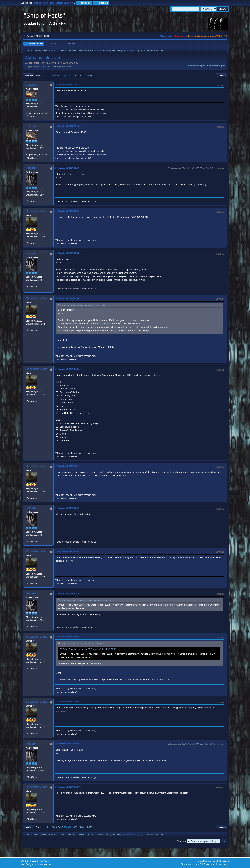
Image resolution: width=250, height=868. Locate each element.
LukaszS (32, 85)
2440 (81, 75)
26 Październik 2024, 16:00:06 (68, 298)
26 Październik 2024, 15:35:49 (68, 253)
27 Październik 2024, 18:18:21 (68, 593)
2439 (75, 75)
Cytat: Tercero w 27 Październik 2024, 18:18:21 (83, 644)
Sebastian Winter (37, 211)
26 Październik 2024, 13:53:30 (68, 168)
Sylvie (139, 50)
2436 (54, 75)
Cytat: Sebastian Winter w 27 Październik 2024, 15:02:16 (87, 600)
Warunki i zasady (211, 861)
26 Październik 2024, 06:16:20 (68, 85)
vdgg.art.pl (179, 36)
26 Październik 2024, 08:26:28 (68, 126)
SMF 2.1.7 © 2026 (28, 861)
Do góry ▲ (225, 861)
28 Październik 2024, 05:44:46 (68, 702)
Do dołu (28, 76)
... (50, 75)
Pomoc (200, 861)
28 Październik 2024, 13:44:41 (68, 744)
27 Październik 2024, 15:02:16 (68, 551)
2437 (60, 75)
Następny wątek (216, 66)
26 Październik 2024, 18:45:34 (68, 369)
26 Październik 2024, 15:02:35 (68, 211)
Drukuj (222, 76)
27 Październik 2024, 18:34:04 (68, 637)
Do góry (28, 827)
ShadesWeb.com (44, 864)
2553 (90, 75)
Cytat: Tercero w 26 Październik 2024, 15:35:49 (83, 305)
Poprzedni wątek (196, 66)
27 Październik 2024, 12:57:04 (68, 508)
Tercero (31, 168)
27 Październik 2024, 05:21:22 (68, 466)
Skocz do (181, 841)
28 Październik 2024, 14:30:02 (68, 787)
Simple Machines (44, 861)
